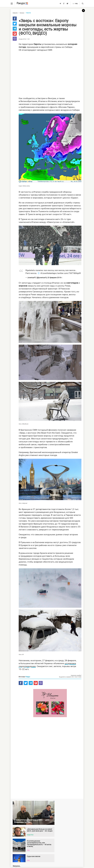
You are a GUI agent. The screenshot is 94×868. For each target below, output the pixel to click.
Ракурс (28, 677)
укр (74, 4)
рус (76, 4)
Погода (22, 13)
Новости (15, 13)
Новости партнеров (24, 834)
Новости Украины (25, 847)
